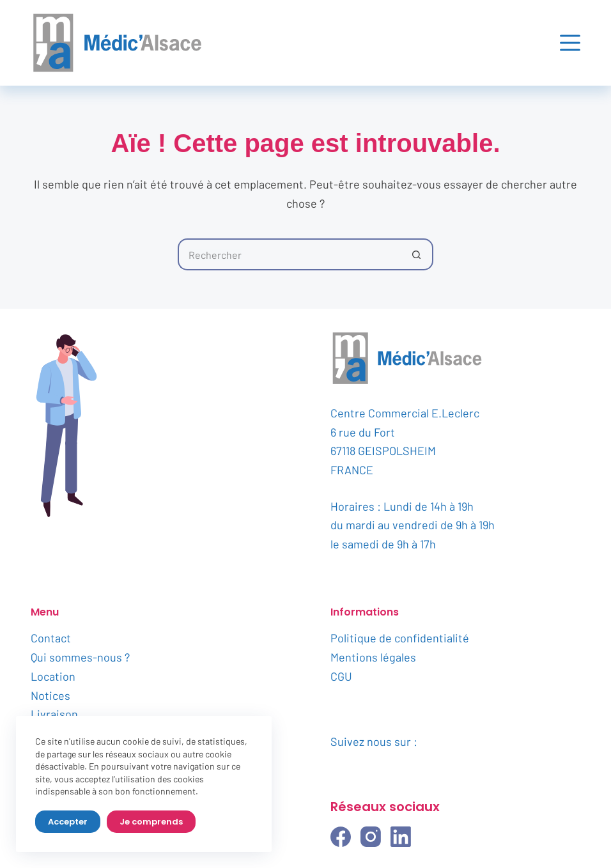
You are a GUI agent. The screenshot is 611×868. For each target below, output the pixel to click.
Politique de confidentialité (400, 638)
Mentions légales (373, 657)
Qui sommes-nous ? (80, 657)
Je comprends (151, 822)
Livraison (54, 714)
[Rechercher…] (290, 254)
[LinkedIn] (401, 837)
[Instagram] (371, 837)
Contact (51, 638)
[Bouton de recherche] (417, 254)
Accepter (68, 822)
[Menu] (570, 43)
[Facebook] (341, 837)
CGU (341, 676)
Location (53, 676)
